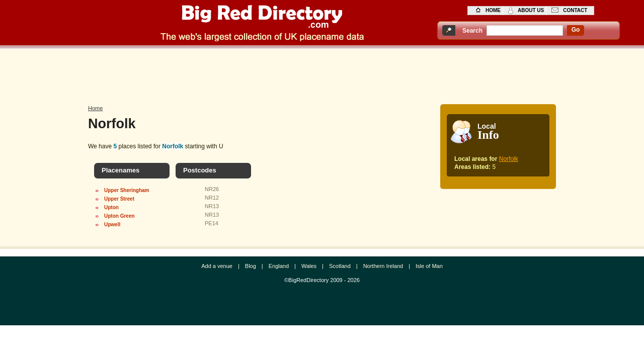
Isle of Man (429, 266)
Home (95, 108)
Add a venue (217, 266)
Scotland (340, 266)
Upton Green (119, 216)
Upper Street (119, 199)
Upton (111, 207)
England (279, 266)
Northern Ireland (383, 266)
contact (575, 10)
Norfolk (509, 159)
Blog (251, 266)
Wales (309, 266)
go (576, 30)
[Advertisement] (322, 74)
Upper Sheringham (127, 190)
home (493, 10)
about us (531, 10)
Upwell (112, 224)
